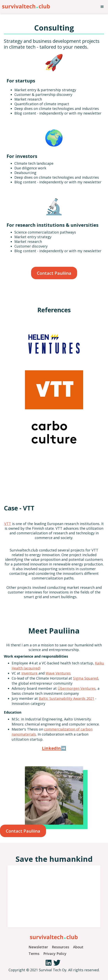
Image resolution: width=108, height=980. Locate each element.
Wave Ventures (58, 673)
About (78, 947)
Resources (61, 947)
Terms (34, 954)
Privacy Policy (55, 954)
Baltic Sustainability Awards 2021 (67, 698)
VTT (8, 524)
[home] (25, 5)
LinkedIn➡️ (54, 748)
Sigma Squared (86, 678)
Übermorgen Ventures (77, 688)
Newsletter (38, 947)
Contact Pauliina (54, 273)
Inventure (30, 673)
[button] (102, 7)
